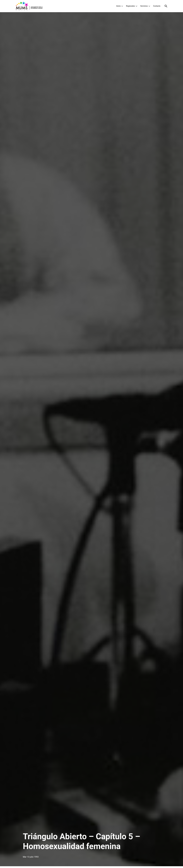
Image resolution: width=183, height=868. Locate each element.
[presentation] (122, 6)
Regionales (131, 6)
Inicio (119, 6)
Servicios (144, 6)
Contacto (157, 6)
